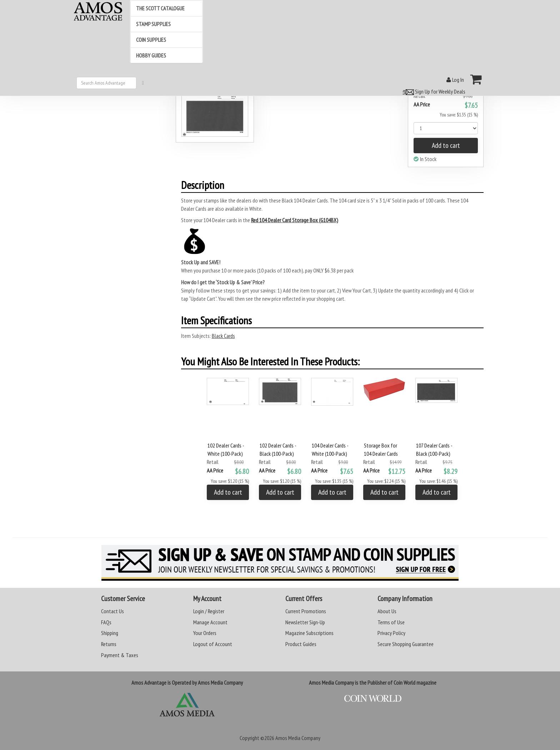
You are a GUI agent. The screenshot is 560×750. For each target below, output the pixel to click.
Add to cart (446, 145)
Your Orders (205, 633)
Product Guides (301, 644)
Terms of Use (391, 622)
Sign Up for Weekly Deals (433, 91)
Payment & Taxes (120, 655)
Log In (455, 80)
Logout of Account (213, 644)
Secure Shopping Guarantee (406, 644)
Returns (109, 644)
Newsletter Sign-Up (305, 622)
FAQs (106, 622)
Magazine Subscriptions (309, 633)
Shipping (110, 633)
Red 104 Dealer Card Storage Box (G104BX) (295, 220)
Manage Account (210, 622)
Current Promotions (306, 611)
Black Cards (223, 336)
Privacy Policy (391, 633)
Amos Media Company (298, 738)
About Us (387, 611)
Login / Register (209, 611)
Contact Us (112, 611)
